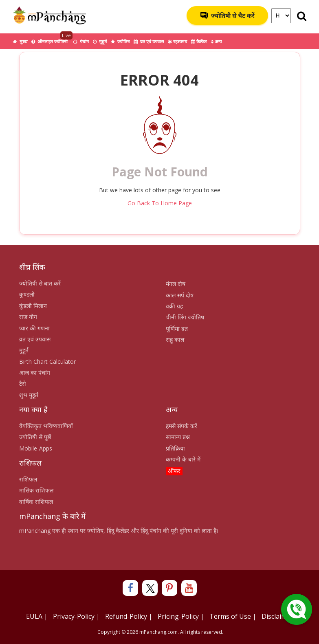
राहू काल (175, 340)
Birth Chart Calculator (47, 362)
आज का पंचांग (35, 373)
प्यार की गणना (34, 328)
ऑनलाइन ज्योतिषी (52, 39)
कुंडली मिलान (33, 306)
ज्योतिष (120, 41)
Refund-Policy (126, 616)
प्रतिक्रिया (175, 448)
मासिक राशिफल (36, 490)
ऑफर (174, 471)
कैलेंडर (199, 41)
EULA (34, 616)
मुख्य (20, 41)
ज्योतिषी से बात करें (40, 283)
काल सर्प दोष (180, 295)
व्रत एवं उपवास (149, 41)
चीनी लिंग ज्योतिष (185, 317)
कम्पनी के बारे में (183, 459)
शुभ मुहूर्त (29, 395)
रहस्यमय (177, 41)
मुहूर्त (100, 41)
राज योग (28, 317)
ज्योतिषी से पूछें (35, 437)
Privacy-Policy (74, 616)
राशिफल (28, 479)
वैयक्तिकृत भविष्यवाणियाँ (46, 426)
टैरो (23, 384)
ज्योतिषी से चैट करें (227, 15)
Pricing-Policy (178, 616)
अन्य (216, 41)
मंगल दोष (176, 284)
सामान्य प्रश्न (178, 437)
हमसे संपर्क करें (181, 426)
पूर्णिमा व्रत (177, 329)
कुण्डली (27, 294)
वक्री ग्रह (174, 306)
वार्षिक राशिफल (36, 502)
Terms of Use (230, 616)
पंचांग (81, 41)
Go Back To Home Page (160, 203)
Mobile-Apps (36, 448)
